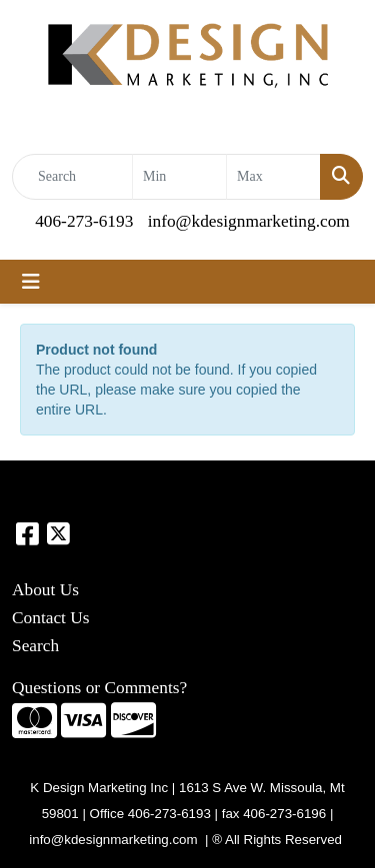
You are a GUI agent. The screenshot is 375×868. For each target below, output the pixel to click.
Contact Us (51, 618)
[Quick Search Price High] (273, 177)
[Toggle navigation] (31, 282)
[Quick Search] (72, 177)
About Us (45, 590)
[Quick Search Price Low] (179, 177)
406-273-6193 (84, 221)
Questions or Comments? (99, 688)
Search (35, 646)
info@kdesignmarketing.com (249, 221)
